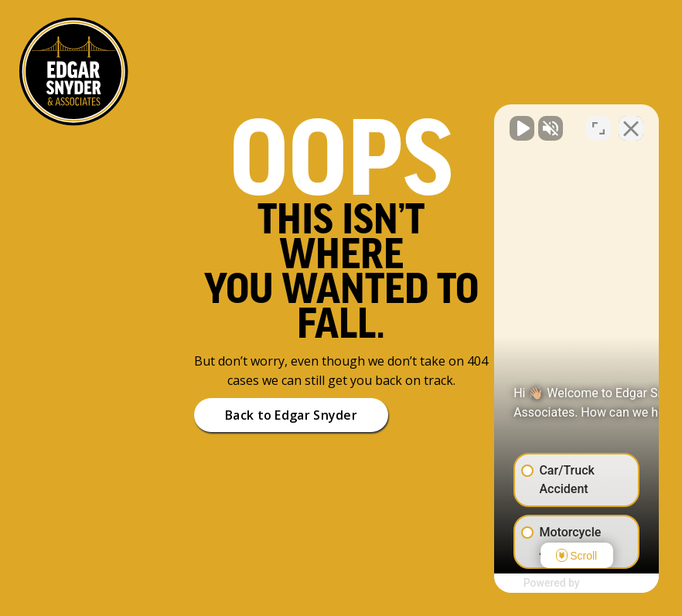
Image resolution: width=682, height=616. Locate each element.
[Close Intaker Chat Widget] (631, 122)
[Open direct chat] (598, 122)
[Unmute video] (408, 122)
